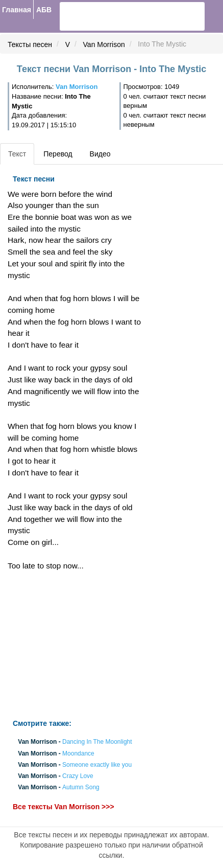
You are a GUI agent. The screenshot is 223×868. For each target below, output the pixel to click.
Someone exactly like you (97, 765)
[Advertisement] (74, 645)
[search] (98, 16)
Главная (17, 10)
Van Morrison (104, 44)
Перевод (58, 154)
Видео (100, 154)
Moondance (78, 753)
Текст (17, 154)
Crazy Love (78, 776)
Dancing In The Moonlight (97, 742)
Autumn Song (81, 788)
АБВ (44, 10)
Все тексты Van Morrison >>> (64, 807)
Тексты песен (30, 44)
